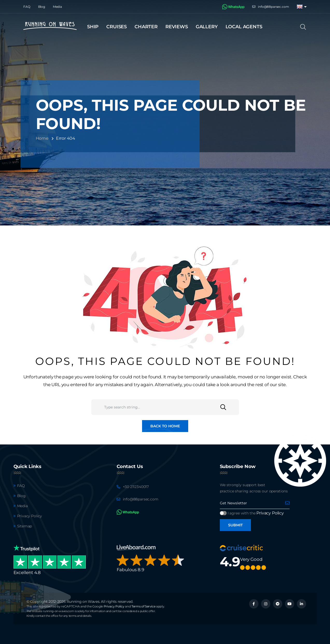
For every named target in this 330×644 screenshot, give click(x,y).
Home (42, 138)
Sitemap (25, 526)
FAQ (27, 7)
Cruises (117, 27)
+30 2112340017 (136, 487)
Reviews (177, 27)
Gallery (207, 27)
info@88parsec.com (273, 7)
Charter (146, 27)
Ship (93, 27)
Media (57, 7)
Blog (42, 7)
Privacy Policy (30, 516)
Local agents (244, 27)
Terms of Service (143, 606)
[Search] (305, 27)
